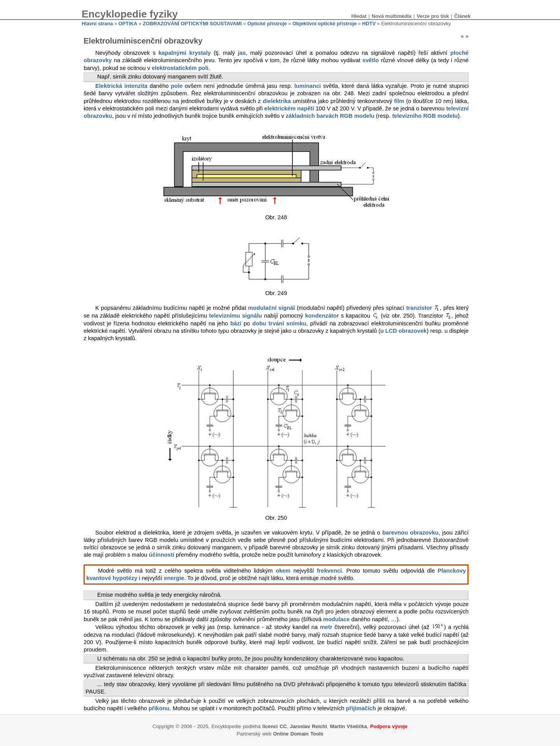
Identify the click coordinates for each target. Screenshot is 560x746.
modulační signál (271, 308)
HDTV (369, 24)
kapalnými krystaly (185, 53)
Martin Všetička (349, 726)
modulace (336, 619)
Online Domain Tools (298, 734)
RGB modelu (357, 116)
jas (241, 53)
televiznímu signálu (235, 316)
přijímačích (361, 708)
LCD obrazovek (406, 331)
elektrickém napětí (289, 108)
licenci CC (275, 726)
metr (326, 627)
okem (283, 571)
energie (174, 578)
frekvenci (329, 571)
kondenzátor (322, 316)
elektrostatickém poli (180, 68)
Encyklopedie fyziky (130, 14)
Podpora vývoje (389, 726)
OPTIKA (128, 24)
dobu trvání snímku (279, 323)
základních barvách (312, 116)
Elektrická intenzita (121, 86)
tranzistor (419, 308)
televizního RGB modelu (425, 116)
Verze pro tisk (433, 16)
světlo (371, 60)
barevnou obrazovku (410, 533)
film (399, 101)
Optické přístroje (267, 24)
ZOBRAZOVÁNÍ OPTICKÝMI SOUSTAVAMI (192, 24)
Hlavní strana (97, 24)
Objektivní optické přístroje (325, 24)
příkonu (159, 708)
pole (177, 86)
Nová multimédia (392, 16)
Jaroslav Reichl (309, 726)
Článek (462, 16)
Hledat (359, 16)
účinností (162, 555)
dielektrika (277, 101)
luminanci (308, 86)
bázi (236, 323)
